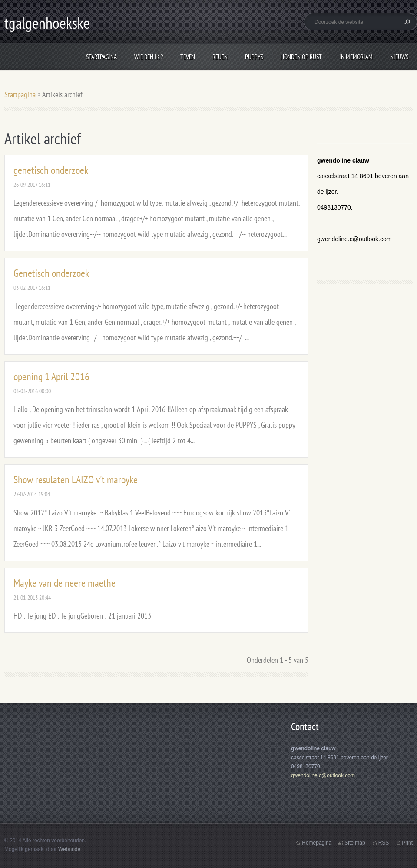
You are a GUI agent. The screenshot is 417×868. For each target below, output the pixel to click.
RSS (384, 843)
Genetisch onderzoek (51, 273)
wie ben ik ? (149, 57)
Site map (355, 843)
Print (407, 843)
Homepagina (317, 843)
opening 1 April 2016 (51, 377)
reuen (220, 57)
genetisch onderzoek (51, 170)
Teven (188, 57)
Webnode (69, 849)
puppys (254, 57)
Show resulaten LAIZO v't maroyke (76, 480)
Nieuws (399, 57)
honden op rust (301, 57)
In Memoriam (356, 57)
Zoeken (406, 22)
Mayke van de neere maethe (65, 583)
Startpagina (101, 57)
